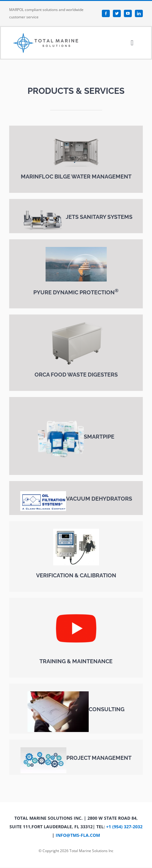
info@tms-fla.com (78, 835)
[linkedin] (139, 13)
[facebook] (106, 13)
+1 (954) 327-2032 (124, 827)
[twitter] (117, 13)
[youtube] (128, 13)
